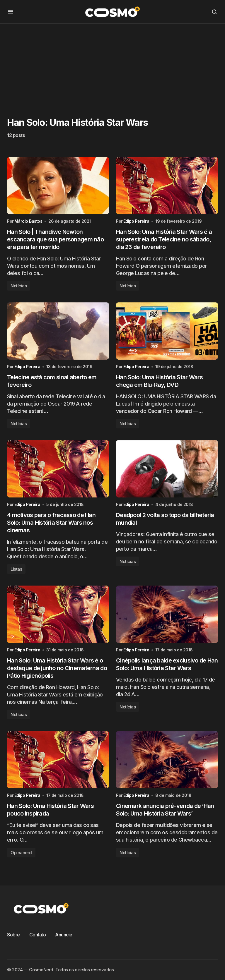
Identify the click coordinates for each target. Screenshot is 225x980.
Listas (16, 569)
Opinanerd (21, 853)
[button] (11, 12)
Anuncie (64, 935)
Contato (38, 935)
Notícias (19, 286)
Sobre (13, 935)
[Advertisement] (112, 65)
